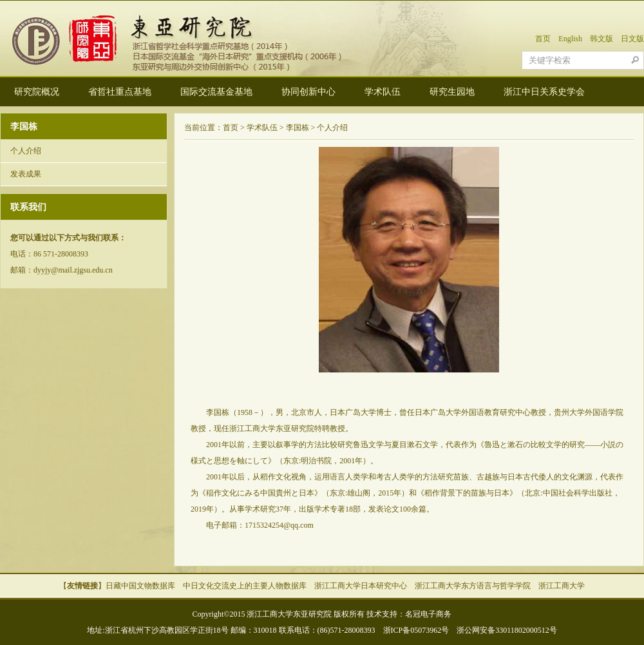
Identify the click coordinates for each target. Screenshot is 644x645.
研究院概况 (37, 92)
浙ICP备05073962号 (416, 630)
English (570, 39)
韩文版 (601, 39)
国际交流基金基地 (216, 92)
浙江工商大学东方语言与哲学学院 (473, 586)
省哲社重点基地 (120, 92)
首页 (543, 39)
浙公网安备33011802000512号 (507, 630)
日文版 (632, 39)
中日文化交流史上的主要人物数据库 (245, 586)
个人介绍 (26, 151)
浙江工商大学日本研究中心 (361, 586)
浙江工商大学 (562, 586)
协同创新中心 (308, 92)
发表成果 (26, 174)
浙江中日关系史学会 (544, 92)
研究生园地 (452, 92)
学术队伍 (383, 92)
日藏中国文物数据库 (140, 586)
